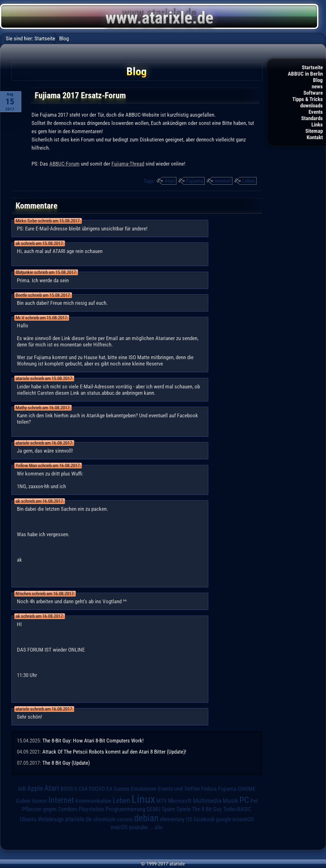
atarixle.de (78, 819)
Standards (312, 118)
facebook (204, 819)
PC (244, 800)
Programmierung (125, 809)
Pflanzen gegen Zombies (50, 809)
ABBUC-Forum (64, 164)
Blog (318, 80)
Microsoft (180, 801)
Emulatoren (144, 789)
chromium (104, 819)
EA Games (118, 789)
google (223, 819)
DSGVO (97, 789)
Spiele (184, 809)
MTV (162, 801)
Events (316, 112)
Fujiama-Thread (128, 164)
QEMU (153, 809)
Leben (249, 181)
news (317, 86)
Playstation (91, 809)
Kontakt (315, 137)
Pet (254, 801)
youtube (138, 827)
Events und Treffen (179, 789)
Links (317, 125)
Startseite (312, 67)
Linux (143, 799)
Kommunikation (93, 801)
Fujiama (195, 181)
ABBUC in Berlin (305, 74)
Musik (230, 801)
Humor (39, 801)
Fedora (209, 789)
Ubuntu (28, 819)
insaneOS (243, 819)
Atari (170, 181)
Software (313, 93)
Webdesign (51, 819)
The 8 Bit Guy (207, 809)
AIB (22, 789)
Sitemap (314, 131)
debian (146, 818)
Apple (35, 788)
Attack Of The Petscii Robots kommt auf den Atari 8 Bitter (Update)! (114, 752)
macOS (119, 827)
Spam (168, 809)
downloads (312, 106)
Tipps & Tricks (308, 99)
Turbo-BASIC (237, 809)
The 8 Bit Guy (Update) (66, 763)
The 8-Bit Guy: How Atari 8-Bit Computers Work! (93, 741)
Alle (159, 827)
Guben (23, 801)
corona (125, 819)
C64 (83, 789)
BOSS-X (69, 789)
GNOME (247, 789)
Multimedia (207, 801)
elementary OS (176, 819)
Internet (223, 181)
